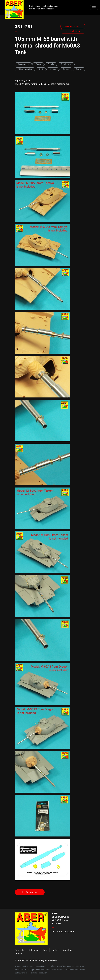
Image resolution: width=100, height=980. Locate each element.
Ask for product (73, 26)
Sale (45, 950)
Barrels (51, 64)
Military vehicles (25, 69)
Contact (19, 954)
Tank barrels (66, 64)
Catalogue (33, 950)
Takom (79, 69)
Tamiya (66, 69)
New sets (19, 950)
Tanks (38, 64)
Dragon (53, 69)
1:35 (41, 69)
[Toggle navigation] (94, 8)
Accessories (23, 64)
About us (68, 950)
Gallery (55, 950)
